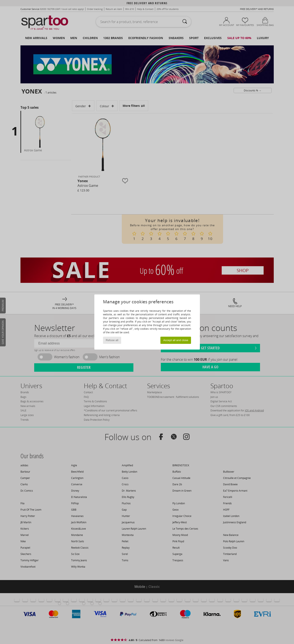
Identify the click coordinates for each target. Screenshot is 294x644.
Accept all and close (176, 340)
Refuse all (112, 340)
